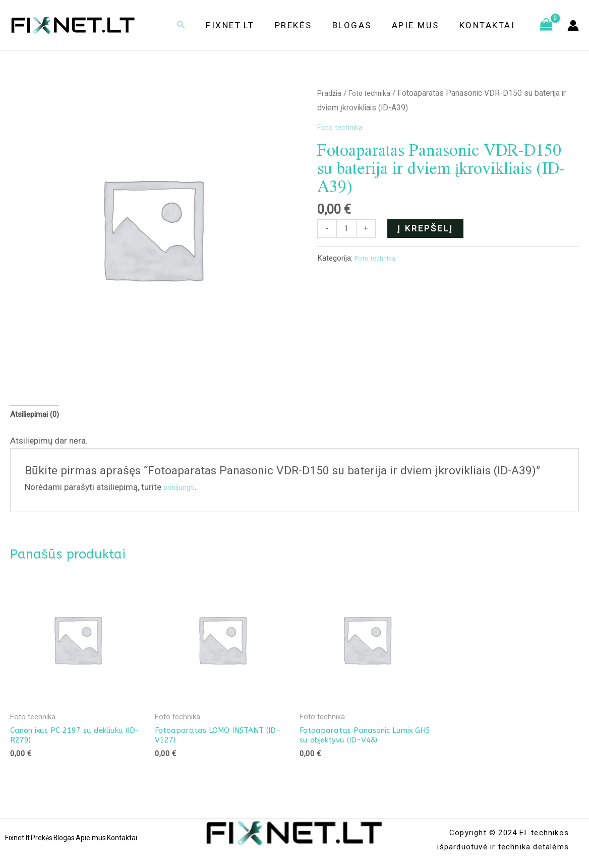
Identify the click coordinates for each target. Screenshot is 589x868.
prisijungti (182, 489)
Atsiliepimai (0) (39, 416)
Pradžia (330, 93)
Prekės (304, 25)
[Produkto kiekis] (348, 230)
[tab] (39, 416)
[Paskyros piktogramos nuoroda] (573, 25)
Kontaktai (489, 25)
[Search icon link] (196, 25)
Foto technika (374, 93)
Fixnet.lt (244, 25)
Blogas (360, 25)
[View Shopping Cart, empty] (546, 25)
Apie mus (420, 25)
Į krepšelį (428, 228)
